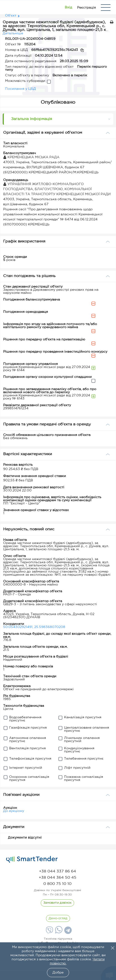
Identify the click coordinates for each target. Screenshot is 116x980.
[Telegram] (67, 932)
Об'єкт (11, 16)
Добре (58, 973)
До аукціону (14, 811)
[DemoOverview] (58, 919)
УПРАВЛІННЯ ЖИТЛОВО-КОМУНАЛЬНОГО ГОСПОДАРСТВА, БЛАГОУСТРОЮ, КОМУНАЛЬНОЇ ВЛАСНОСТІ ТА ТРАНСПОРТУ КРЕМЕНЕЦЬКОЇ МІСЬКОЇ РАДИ (57, 189)
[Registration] (86, 7)
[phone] (58, 871)
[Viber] (49, 932)
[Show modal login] (68, 7)
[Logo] (10, 7)
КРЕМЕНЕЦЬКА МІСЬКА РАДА (31, 157)
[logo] (32, 859)
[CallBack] (57, 903)
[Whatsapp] (58, 932)
